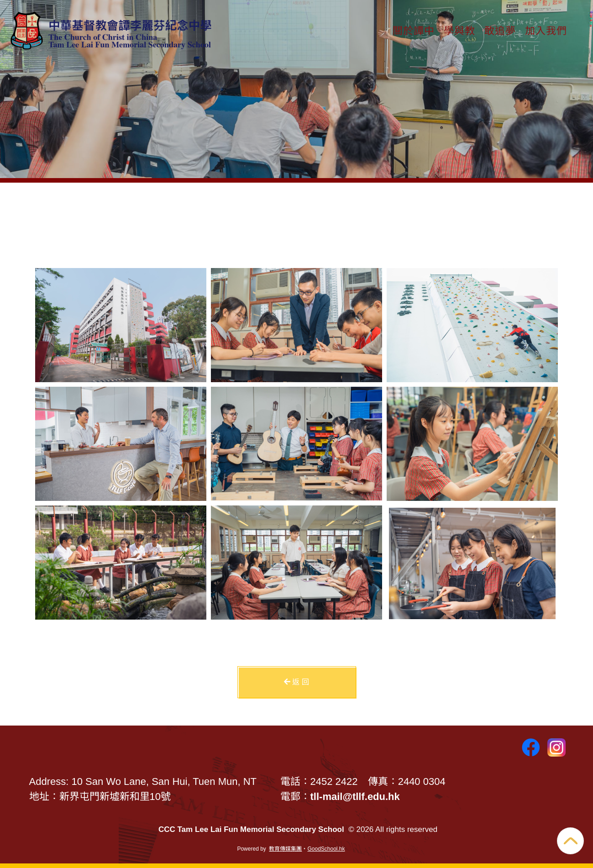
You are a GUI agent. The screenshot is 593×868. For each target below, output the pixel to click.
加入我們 (546, 30)
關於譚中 (414, 30)
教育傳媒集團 (285, 849)
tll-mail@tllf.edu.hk (355, 797)
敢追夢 (500, 30)
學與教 (459, 30)
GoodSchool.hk (326, 849)
